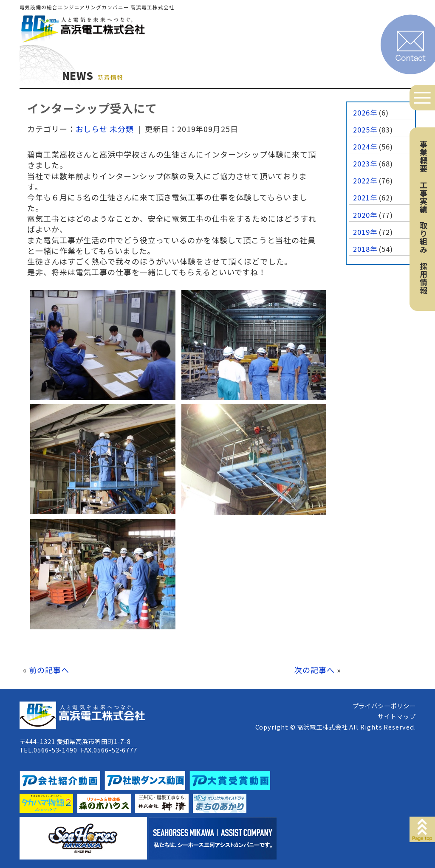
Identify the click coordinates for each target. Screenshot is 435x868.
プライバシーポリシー (384, 706)
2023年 (365, 163)
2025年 (365, 130)
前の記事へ (49, 670)
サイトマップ (397, 716)
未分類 (122, 129)
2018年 (365, 249)
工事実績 (424, 197)
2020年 (365, 215)
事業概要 (424, 156)
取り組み (424, 237)
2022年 (365, 180)
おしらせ (92, 129)
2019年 (365, 232)
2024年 (365, 147)
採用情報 (424, 278)
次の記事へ (315, 670)
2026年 (365, 113)
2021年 (365, 197)
